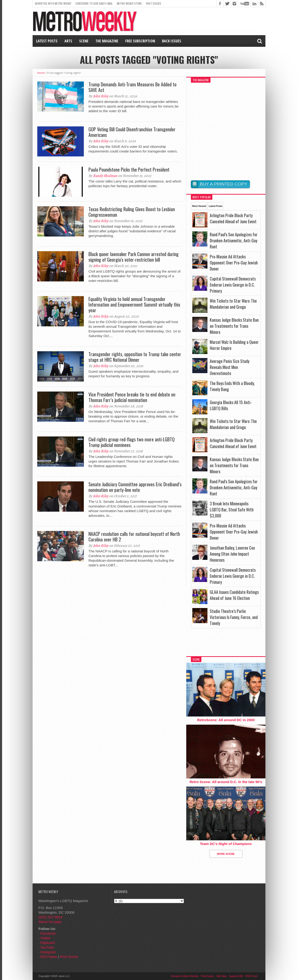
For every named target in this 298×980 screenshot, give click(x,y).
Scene (84, 41)
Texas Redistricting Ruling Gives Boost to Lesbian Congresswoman (132, 212)
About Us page (50, 922)
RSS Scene (69, 957)
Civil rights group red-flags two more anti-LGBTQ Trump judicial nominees (132, 442)
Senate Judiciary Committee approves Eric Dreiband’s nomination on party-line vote (135, 487)
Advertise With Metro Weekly (53, 3)
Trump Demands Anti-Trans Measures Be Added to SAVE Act (132, 87)
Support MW (236, 976)
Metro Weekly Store (129, 3)
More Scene (226, 854)
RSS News (49, 957)
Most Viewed (199, 206)
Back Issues (172, 41)
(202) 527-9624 (50, 917)
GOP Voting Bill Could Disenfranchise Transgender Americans (132, 132)
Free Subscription (140, 41)
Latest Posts (47, 41)
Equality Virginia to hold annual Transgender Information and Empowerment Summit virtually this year (134, 304)
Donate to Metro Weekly (185, 976)
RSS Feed (251, 976)
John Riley (101, 96)
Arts (68, 41)
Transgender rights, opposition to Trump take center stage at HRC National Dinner (135, 357)
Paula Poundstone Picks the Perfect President (129, 169)
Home (41, 73)
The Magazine (107, 41)
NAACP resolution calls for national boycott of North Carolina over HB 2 (134, 537)
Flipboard (48, 943)
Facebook (48, 933)
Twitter (45, 938)
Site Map (222, 976)
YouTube (47, 947)
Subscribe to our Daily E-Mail (94, 3)
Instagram (48, 952)
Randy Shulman (105, 176)
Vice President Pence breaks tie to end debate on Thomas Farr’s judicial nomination (132, 397)
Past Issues (154, 3)
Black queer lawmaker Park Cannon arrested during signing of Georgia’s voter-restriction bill (134, 257)
